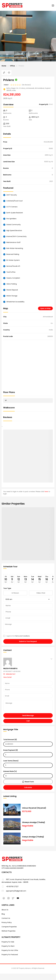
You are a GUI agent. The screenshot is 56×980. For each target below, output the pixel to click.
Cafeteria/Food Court (15, 201)
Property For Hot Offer (10, 950)
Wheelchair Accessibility (15, 302)
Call (28, 721)
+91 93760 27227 (10, 887)
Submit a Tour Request (28, 641)
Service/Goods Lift (13, 266)
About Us (5, 910)
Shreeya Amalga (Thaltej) (34, 822)
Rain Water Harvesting (15, 248)
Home (4, 66)
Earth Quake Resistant (15, 213)
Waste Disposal (12, 290)
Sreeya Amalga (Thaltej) (33, 837)
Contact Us (6, 918)
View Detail (7, 677)
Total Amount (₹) (28, 742)
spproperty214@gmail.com (14, 891)
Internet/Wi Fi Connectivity (16, 236)
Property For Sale (8, 942)
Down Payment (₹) (28, 753)
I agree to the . (17, 636)
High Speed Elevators (14, 231)
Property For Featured (10, 955)
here (46, 492)
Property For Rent (8, 946)
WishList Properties (9, 931)
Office (12, 66)
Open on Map (45, 308)
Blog (3, 914)
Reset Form (29, 782)
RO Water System (13, 260)
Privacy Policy (7, 922)
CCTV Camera (12, 207)
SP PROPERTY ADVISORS (12, 671)
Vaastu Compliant (13, 278)
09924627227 (11, 674)
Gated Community (14, 225)
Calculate (28, 787)
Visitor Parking (12, 284)
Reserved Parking (13, 254)
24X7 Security (12, 195)
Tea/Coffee (11, 272)
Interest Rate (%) (28, 774)
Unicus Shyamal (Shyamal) (34, 808)
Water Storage (12, 296)
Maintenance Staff (13, 242)
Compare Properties (9, 927)
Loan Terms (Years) (28, 764)
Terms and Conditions (22, 636)
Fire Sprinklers (11, 219)
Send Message (28, 715)
